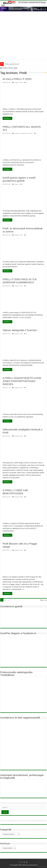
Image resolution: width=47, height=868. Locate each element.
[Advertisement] (23, 36)
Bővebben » (7, 118)
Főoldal (4, 68)
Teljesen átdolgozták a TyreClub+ (20, 330)
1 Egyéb (16, 82)
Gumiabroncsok (24, 133)
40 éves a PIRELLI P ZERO (17, 79)
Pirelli (21, 82)
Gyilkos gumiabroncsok (12, 64)
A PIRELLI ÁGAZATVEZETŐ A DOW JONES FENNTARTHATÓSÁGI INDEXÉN (22, 381)
